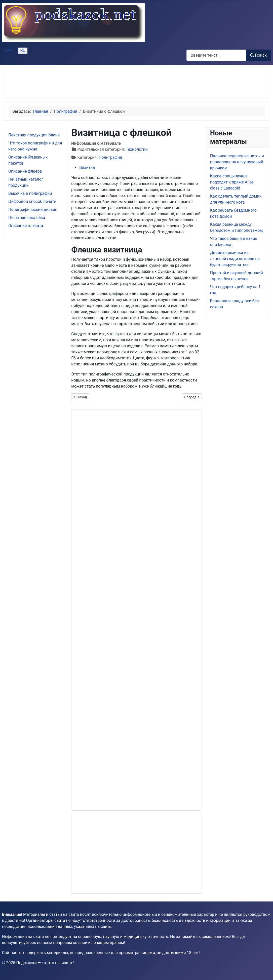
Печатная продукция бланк (34, 135)
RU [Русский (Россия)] (23, 50)
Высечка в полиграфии (30, 193)
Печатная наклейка (27, 218)
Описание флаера (25, 171)
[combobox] (216, 55)
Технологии (137, 149)
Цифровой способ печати (32, 201)
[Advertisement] (100, 83)
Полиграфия (110, 157)
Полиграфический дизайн (33, 210)
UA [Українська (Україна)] (9, 50)
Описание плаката (26, 226)
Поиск (258, 55)
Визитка (87, 167)
